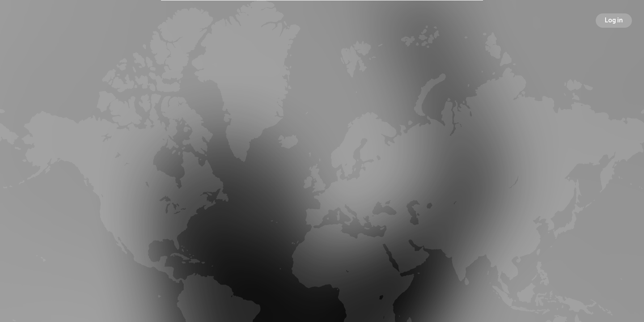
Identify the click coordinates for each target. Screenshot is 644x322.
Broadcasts (228, 176)
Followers (324, 176)
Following (418, 176)
